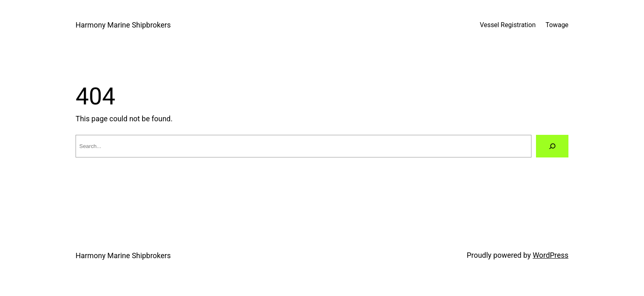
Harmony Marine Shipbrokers (123, 25)
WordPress (551, 255)
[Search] (552, 146)
